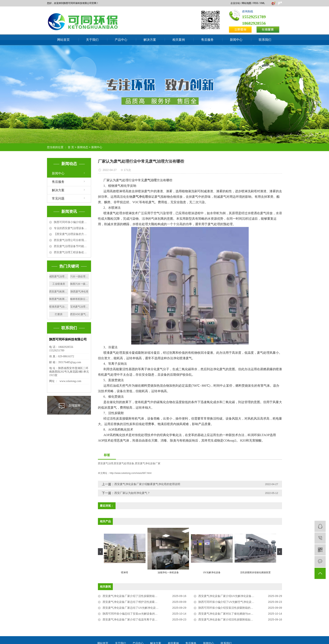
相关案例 (179, 40)
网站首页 (63, 40)
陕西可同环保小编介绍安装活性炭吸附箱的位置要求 (230, 608)
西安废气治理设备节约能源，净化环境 (71, 246)
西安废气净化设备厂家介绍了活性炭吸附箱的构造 (133, 596)
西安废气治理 (106, 463)
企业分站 (235, 3)
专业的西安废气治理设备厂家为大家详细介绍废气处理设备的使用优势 (71, 228)
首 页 (71, 147)
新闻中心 (236, 40)
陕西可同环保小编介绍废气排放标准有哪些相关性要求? (71, 222)
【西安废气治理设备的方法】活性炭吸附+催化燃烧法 (71, 234)
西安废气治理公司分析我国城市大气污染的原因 (71, 240)
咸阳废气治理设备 (59, 276)
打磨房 (59, 314)
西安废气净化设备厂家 (148, 463)
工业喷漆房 (59, 284)
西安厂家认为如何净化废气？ (132, 493)
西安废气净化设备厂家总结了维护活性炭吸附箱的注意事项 (138, 602)
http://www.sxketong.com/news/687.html (131, 473)
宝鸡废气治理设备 (80, 307)
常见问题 (58, 198)
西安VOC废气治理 (80, 314)
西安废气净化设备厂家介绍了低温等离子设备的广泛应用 (137, 620)
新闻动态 (83, 147)
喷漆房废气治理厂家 (59, 307)
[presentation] (100, 552)
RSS (256, 3)
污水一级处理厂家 (80, 276)
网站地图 (247, 3)
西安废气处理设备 (124, 463)
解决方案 (150, 40)
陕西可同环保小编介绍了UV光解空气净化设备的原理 (230, 602)
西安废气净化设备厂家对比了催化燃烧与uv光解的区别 (231, 614)
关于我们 (92, 40)
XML (262, 3)
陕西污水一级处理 (80, 284)
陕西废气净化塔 (79, 292)
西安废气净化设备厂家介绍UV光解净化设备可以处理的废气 (235, 596)
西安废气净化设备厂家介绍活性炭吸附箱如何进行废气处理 (234, 620)
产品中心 (121, 40)
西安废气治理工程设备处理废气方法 (71, 252)
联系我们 (265, 40)
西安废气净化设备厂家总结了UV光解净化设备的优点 (135, 608)
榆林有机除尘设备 (80, 299)
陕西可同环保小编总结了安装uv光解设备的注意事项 (134, 614)
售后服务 (207, 40)
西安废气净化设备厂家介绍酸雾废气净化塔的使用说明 (147, 484)
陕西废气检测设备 (59, 299)
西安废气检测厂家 (59, 292)
